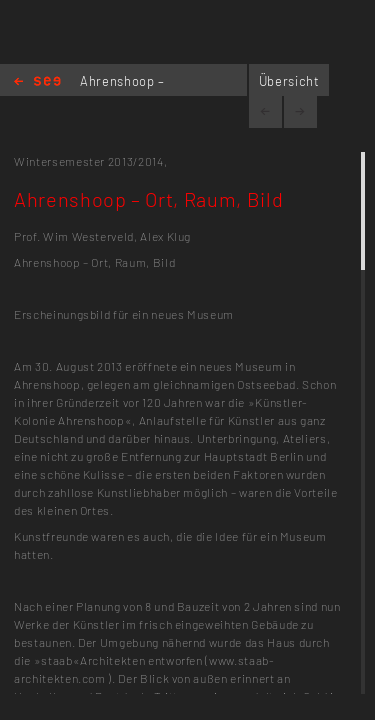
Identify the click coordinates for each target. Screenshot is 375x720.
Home (37, 82)
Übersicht (289, 81)
